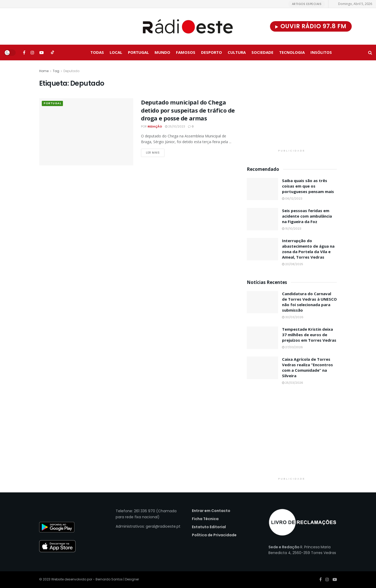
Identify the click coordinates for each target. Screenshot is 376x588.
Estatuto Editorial (209, 527)
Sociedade (262, 52)
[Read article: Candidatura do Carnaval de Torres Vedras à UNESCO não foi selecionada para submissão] (262, 302)
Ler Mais (155, 152)
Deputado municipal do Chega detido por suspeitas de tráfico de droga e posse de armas (188, 110)
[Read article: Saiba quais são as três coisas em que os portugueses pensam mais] (262, 189)
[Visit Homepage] (188, 26)
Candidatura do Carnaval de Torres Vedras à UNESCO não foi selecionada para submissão (309, 302)
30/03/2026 (293, 317)
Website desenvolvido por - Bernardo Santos (87, 579)
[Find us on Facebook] (24, 53)
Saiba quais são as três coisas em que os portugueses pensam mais (308, 186)
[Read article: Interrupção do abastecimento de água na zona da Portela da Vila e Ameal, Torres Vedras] (262, 249)
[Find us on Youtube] (42, 53)
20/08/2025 (293, 264)
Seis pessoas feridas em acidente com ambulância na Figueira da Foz (307, 216)
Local (116, 52)
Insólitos (321, 52)
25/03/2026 (293, 383)
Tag (56, 71)
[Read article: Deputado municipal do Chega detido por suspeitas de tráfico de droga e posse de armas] (86, 132)
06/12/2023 (292, 199)
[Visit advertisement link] (292, 107)
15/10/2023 (292, 229)
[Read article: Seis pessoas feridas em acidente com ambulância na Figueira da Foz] (262, 219)
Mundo (162, 52)
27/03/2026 (292, 347)
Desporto (211, 52)
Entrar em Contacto (211, 511)
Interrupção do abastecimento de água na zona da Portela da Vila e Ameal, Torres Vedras (308, 249)
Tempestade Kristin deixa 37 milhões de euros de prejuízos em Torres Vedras (309, 335)
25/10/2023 (175, 126)
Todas (97, 52)
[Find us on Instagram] (32, 53)
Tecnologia (292, 52)
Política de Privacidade (214, 535)
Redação (155, 126)
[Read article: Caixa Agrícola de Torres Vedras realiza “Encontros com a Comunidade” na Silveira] (262, 368)
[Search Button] (370, 53)
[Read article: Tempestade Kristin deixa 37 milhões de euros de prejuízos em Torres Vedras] (262, 338)
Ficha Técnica (205, 519)
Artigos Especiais (307, 4)
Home (44, 71)
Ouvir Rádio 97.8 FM (311, 26)
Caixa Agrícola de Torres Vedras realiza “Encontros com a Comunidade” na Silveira (307, 367)
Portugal (138, 52)
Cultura (237, 52)
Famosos (186, 52)
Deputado (71, 71)
